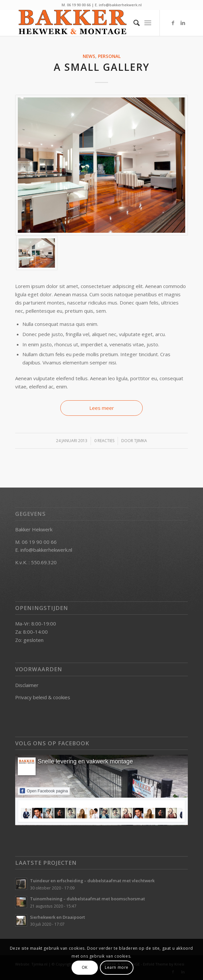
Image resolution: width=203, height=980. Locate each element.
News (89, 56)
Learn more (117, 967)
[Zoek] (133, 23)
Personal (109, 56)
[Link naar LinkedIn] (183, 23)
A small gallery (102, 67)
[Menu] (148, 23)
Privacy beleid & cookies (43, 697)
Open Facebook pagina (44, 791)
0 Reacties (104, 441)
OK (85, 967)
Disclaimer (27, 685)
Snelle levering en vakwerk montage (85, 761)
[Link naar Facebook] (173, 23)
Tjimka (141, 441)
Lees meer (102, 408)
